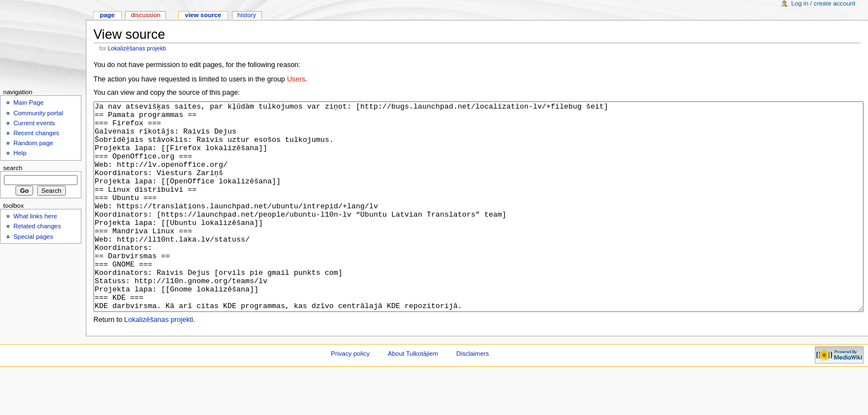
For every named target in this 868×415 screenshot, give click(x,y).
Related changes (37, 226)
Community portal (38, 113)
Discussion (145, 15)
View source (203, 15)
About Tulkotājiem (413, 395)
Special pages (33, 237)
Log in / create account (823, 3)
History (247, 15)
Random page (33, 143)
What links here (35, 216)
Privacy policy (350, 395)
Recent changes (36, 133)
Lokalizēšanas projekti (137, 48)
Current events (34, 123)
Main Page (29, 103)
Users (296, 79)
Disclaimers (472, 395)
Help (20, 153)
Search (13, 168)
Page (107, 15)
